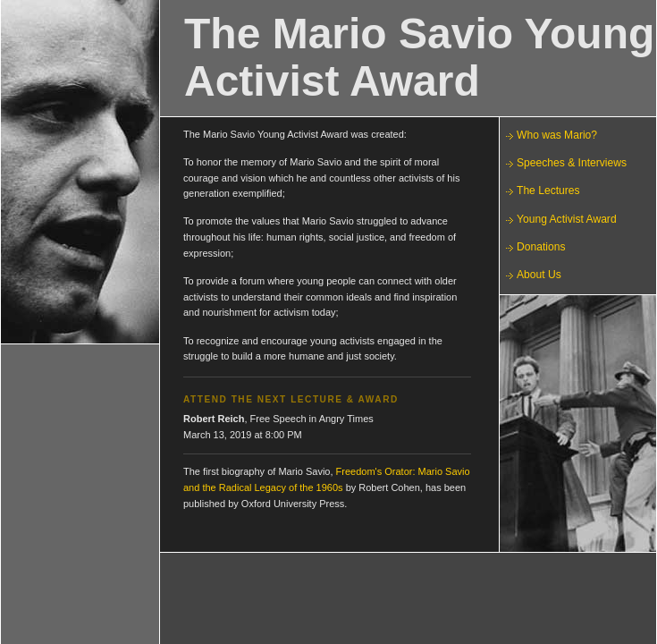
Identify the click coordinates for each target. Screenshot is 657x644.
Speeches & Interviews (572, 163)
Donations (541, 247)
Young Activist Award (567, 219)
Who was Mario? (557, 135)
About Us (539, 275)
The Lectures (548, 191)
